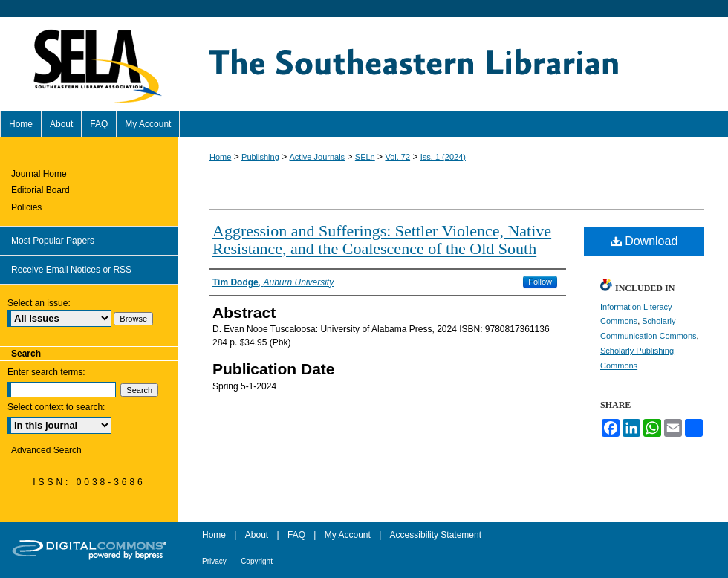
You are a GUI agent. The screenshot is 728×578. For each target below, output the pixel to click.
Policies (26, 207)
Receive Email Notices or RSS (71, 270)
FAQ (296, 535)
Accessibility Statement (436, 535)
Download (644, 241)
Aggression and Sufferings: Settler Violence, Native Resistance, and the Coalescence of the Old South (382, 240)
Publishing (260, 157)
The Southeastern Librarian (453, 64)
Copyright (257, 561)
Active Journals (318, 157)
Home (220, 157)
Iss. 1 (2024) (443, 157)
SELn (365, 157)
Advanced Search (46, 450)
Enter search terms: (46, 372)
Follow (540, 282)
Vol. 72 (397, 157)
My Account (348, 535)
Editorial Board (40, 190)
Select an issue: (39, 303)
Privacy (214, 561)
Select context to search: (56, 407)
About (257, 535)
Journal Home (39, 174)
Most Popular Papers (53, 241)
